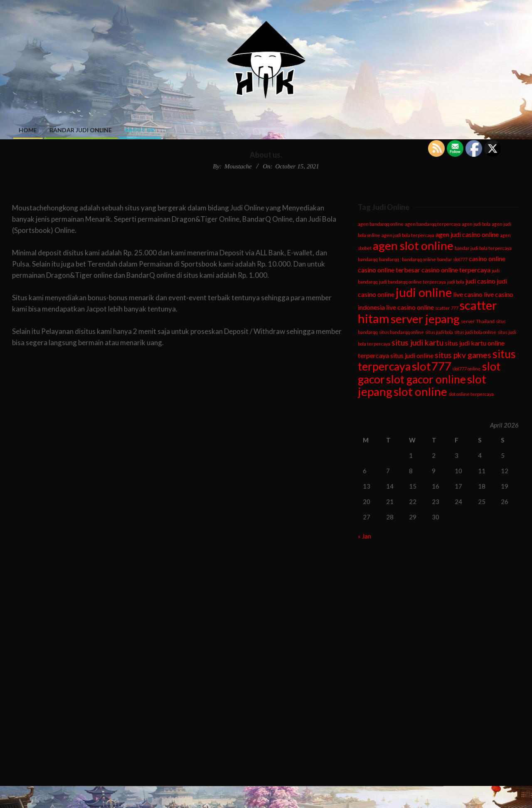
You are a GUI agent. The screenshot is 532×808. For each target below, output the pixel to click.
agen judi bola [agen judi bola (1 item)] (476, 224)
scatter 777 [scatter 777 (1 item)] (447, 308)
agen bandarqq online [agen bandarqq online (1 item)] (381, 224)
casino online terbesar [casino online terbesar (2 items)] (389, 270)
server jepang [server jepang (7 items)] (425, 319)
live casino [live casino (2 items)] (468, 294)
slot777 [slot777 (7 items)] (431, 366)
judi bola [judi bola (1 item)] (456, 282)
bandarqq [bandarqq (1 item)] (368, 259)
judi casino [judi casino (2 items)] (480, 281)
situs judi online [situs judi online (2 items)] (412, 355)
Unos (257, 797)
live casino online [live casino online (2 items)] (410, 307)
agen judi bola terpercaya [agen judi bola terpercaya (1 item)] (408, 235)
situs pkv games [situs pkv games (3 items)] (463, 355)
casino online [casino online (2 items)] (487, 258)
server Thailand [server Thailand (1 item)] (478, 321)
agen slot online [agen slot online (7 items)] (413, 245)
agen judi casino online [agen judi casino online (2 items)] (467, 234)
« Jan (365, 536)
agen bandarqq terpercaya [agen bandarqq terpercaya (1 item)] (433, 224)
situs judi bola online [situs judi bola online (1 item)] (475, 332)
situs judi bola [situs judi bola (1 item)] (439, 332)
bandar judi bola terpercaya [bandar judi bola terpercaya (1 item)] (483, 248)
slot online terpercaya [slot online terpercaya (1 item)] (471, 394)
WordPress (300, 797)
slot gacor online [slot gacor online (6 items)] (426, 379)
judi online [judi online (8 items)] (424, 292)
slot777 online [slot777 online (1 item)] (467, 369)
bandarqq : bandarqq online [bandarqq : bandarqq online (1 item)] (408, 259)
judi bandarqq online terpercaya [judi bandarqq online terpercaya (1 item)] (413, 282)
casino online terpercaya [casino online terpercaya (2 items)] (456, 270)
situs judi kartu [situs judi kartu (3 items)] (417, 342)
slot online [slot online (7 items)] (420, 391)
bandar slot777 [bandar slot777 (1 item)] (452, 259)
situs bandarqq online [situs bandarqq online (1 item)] (401, 332)
